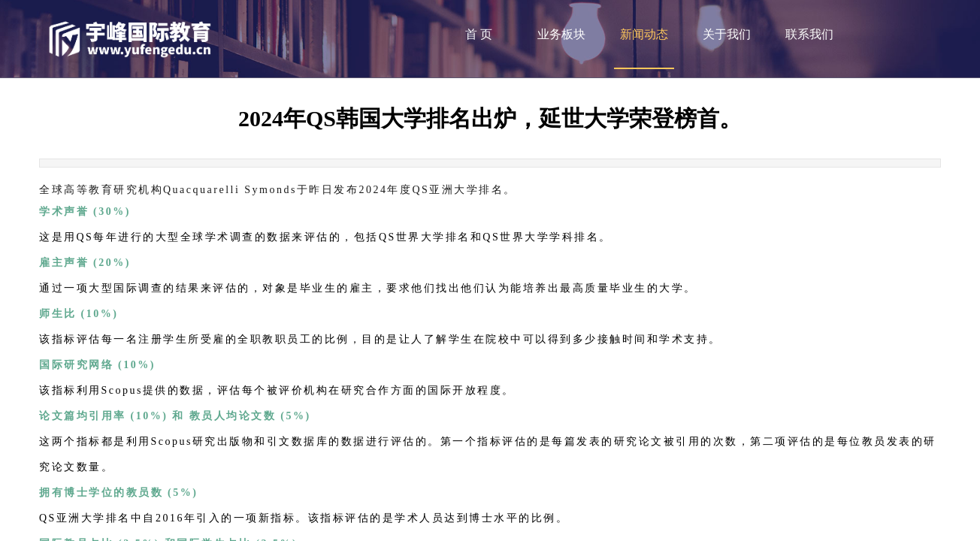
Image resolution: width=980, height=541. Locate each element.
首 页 (479, 34)
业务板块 (561, 34)
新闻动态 (644, 34)
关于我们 (727, 34)
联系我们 (809, 34)
